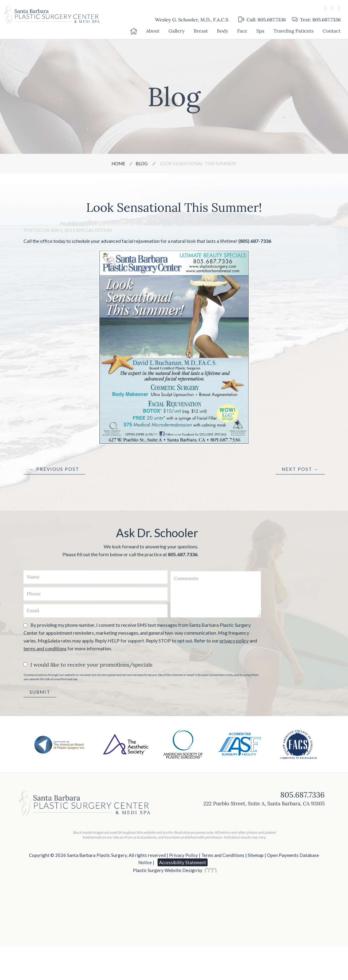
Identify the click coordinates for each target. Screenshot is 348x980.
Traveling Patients (293, 31)
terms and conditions (45, 648)
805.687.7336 (183, 554)
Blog (142, 163)
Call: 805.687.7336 (262, 20)
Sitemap (256, 855)
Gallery (176, 31)
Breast (201, 31)
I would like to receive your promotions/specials (91, 665)
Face (242, 31)
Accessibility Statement (183, 862)
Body (223, 31)
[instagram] (339, 8)
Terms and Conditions (223, 855)
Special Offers (94, 230)
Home (118, 163)
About (153, 31)
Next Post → (300, 469)
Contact (332, 31)
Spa (260, 31)
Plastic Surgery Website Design (165, 870)
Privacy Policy (183, 855)
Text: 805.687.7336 (316, 20)
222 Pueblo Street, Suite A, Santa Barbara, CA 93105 (264, 804)
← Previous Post (54, 469)
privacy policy (234, 641)
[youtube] (332, 8)
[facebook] (326, 8)
